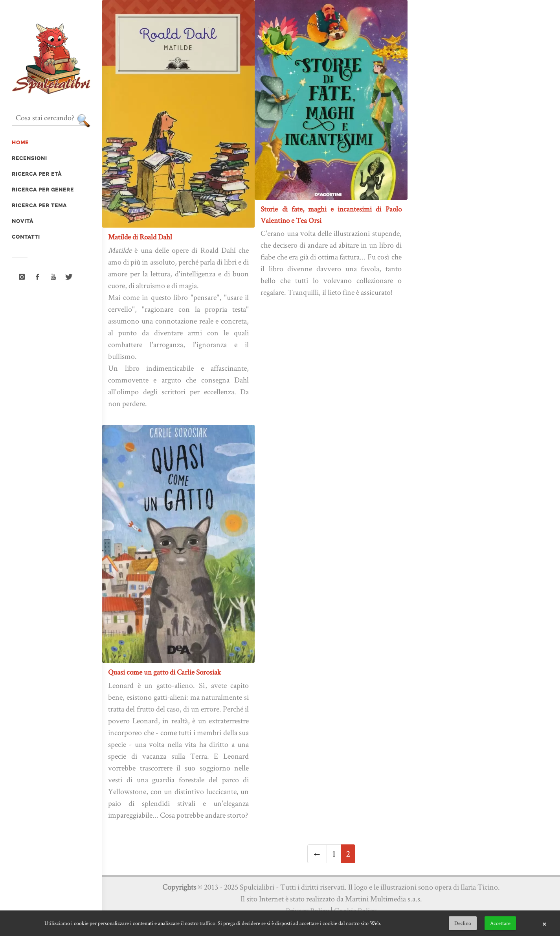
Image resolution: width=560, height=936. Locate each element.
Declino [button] (463, 923)
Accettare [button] (500, 923)
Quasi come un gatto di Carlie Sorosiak (164, 672)
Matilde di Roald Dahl (140, 237)
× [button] (544, 923)
